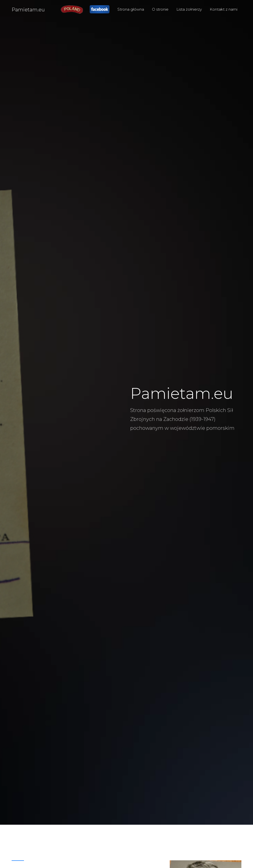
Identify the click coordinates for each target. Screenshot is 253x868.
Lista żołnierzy (189, 9)
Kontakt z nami (224, 9)
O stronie (160, 9)
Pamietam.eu (28, 10)
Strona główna (131, 9)
